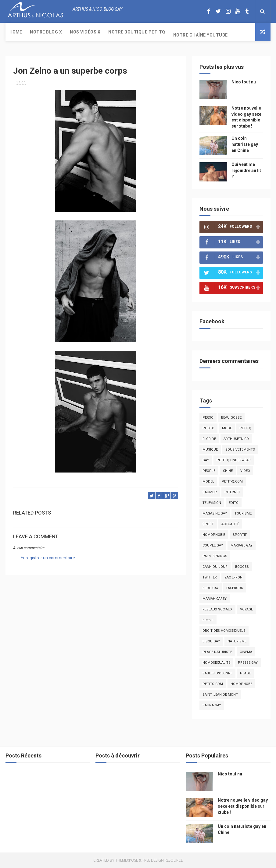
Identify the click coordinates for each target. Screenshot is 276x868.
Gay (206, 460)
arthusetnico (236, 439)
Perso (208, 418)
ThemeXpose (127, 860)
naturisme (237, 641)
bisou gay (211, 641)
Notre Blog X (46, 32)
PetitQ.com (213, 684)
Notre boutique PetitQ (137, 32)
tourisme (243, 513)
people (209, 471)
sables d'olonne (217, 673)
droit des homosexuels (224, 631)
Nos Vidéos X (85, 32)
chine (228, 471)
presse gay (248, 663)
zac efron (233, 577)
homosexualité (216, 663)
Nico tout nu (244, 82)
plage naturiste (217, 652)
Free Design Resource (163, 860)
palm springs (215, 556)
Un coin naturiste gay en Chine (245, 144)
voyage (246, 609)
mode (227, 428)
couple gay (213, 545)
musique (210, 450)
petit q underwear (234, 460)
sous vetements (240, 450)
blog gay (211, 588)
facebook (235, 588)
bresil (208, 620)
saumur (210, 492)
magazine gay (215, 513)
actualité (230, 524)
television (212, 503)
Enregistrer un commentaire (48, 558)
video (245, 471)
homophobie (214, 535)
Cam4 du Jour (215, 567)
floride (209, 439)
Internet (232, 492)
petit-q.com (232, 481)
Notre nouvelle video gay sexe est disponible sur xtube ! (243, 806)
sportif (240, 535)
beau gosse (231, 418)
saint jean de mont (220, 695)
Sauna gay (212, 705)
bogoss (242, 567)
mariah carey (215, 599)
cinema (246, 652)
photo (208, 428)
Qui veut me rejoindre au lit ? (246, 170)
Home (16, 32)
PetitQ (245, 428)
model (208, 481)
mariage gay (242, 545)
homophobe (241, 684)
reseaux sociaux (217, 609)
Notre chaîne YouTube (201, 35)
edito (234, 503)
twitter (210, 577)
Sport (208, 524)
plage (245, 673)
